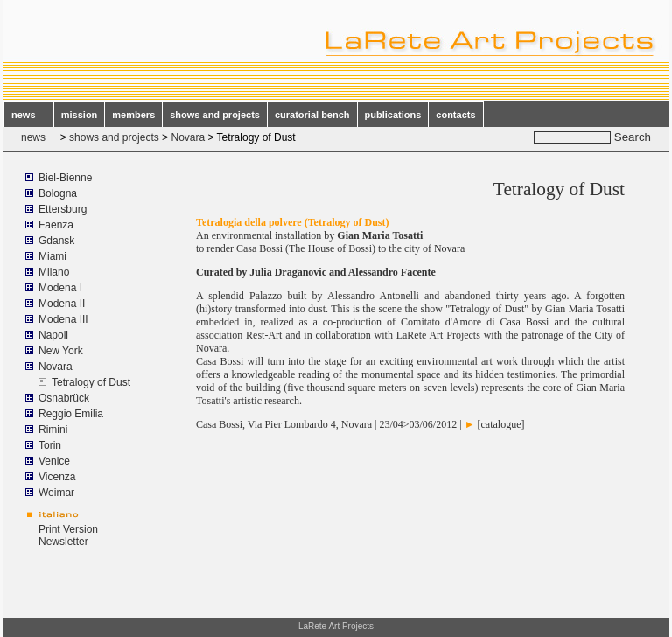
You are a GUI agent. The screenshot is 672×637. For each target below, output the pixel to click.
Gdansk (56, 241)
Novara (188, 137)
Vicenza (57, 477)
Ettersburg (63, 209)
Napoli (53, 335)
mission (80, 115)
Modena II (62, 304)
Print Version (68, 529)
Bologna (58, 193)
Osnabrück (64, 398)
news (29, 115)
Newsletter (63, 542)
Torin (50, 445)
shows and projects (215, 115)
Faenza (56, 225)
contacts (455, 115)
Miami (52, 256)
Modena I (60, 288)
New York (61, 351)
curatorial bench (312, 115)
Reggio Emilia (71, 414)
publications (393, 115)
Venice (54, 461)
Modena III (63, 319)
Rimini (53, 430)
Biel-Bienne (65, 178)
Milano (54, 272)
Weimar (56, 493)
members (133, 115)
